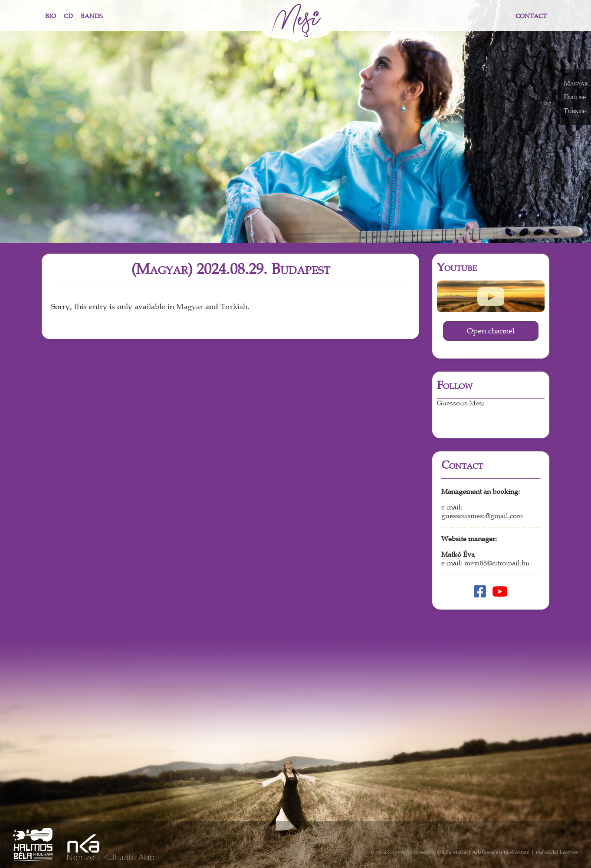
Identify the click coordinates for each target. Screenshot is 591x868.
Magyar (190, 307)
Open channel (491, 331)
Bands (92, 16)
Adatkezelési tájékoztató (501, 852)
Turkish (234, 307)
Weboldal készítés (557, 852)
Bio (51, 16)
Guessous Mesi (461, 403)
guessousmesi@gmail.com (482, 516)
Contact (531, 16)
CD (68, 16)
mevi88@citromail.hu (497, 563)
